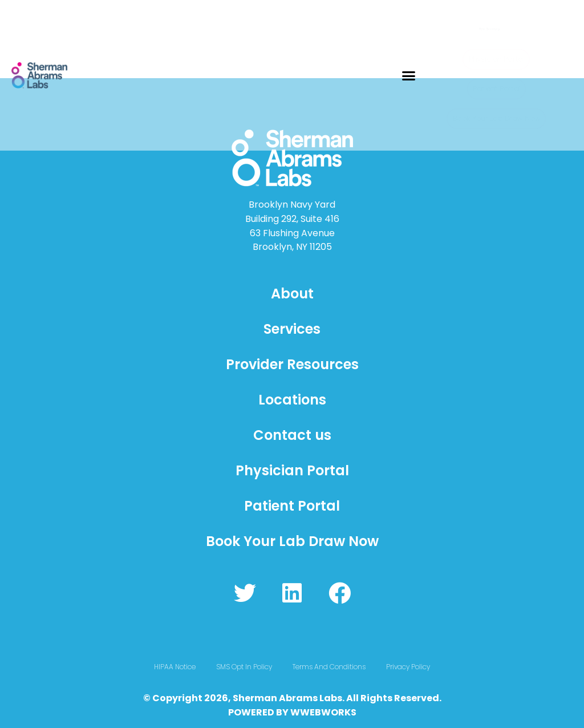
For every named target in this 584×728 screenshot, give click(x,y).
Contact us (292, 435)
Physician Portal (292, 470)
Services (292, 329)
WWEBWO (314, 712)
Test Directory (477, 26)
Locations (292, 400)
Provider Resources (292, 364)
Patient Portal (292, 506)
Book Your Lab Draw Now (292, 541)
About (292, 294)
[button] (409, 75)
